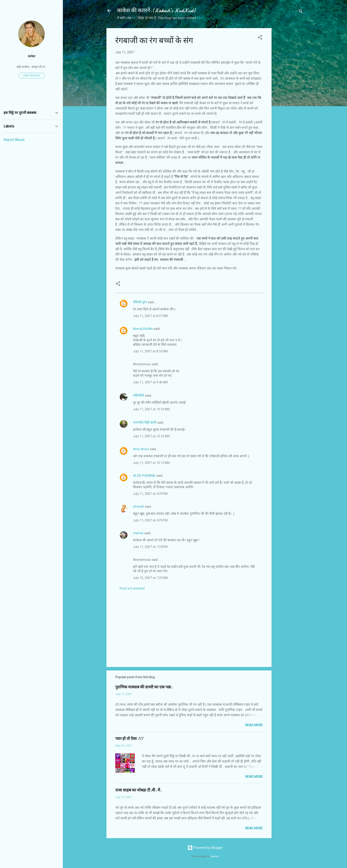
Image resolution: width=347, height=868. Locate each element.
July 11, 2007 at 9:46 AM (150, 382)
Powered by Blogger (205, 848)
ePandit (138, 507)
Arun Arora (141, 449)
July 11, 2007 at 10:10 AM (151, 409)
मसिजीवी (139, 396)
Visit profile (32, 76)
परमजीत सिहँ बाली (145, 422)
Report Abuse (14, 140)
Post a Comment (132, 588)
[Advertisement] (289, 94)
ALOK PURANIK (144, 476)
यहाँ (135, 18)
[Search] (301, 12)
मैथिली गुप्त (140, 302)
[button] (260, 38)
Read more (254, 725)
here (201, 18)
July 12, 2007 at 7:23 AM (150, 578)
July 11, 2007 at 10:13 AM (151, 463)
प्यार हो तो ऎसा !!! (129, 739)
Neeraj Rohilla (143, 329)
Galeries (215, 856)
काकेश (32, 56)
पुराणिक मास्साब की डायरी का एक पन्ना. (144, 687)
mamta (138, 533)
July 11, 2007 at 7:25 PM (150, 547)
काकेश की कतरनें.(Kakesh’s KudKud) (156, 11)
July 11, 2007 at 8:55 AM (150, 351)
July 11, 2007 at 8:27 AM (150, 316)
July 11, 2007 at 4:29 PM (150, 494)
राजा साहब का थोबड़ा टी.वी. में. (138, 790)
